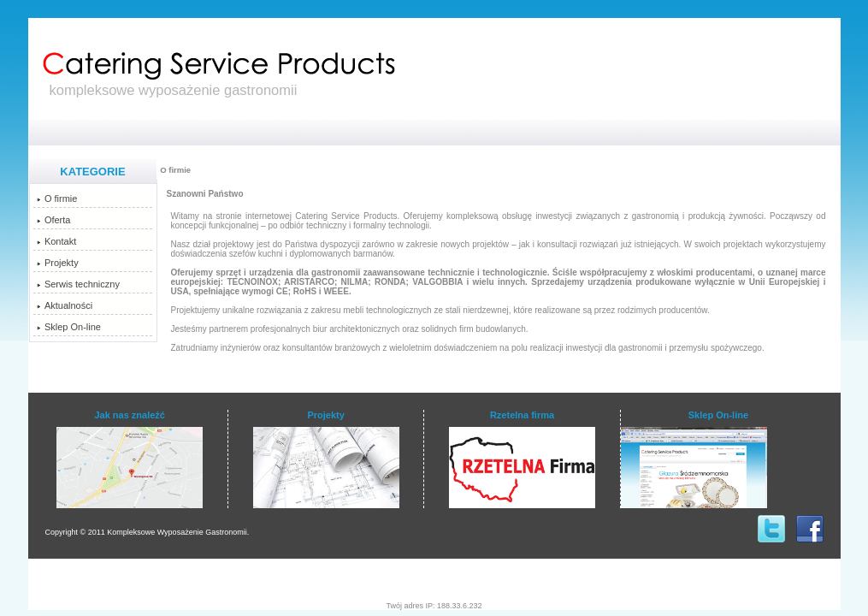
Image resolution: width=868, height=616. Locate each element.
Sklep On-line (69, 327)
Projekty (58, 263)
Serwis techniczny (78, 284)
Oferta (54, 220)
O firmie (57, 198)
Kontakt (56, 241)
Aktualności (65, 305)
